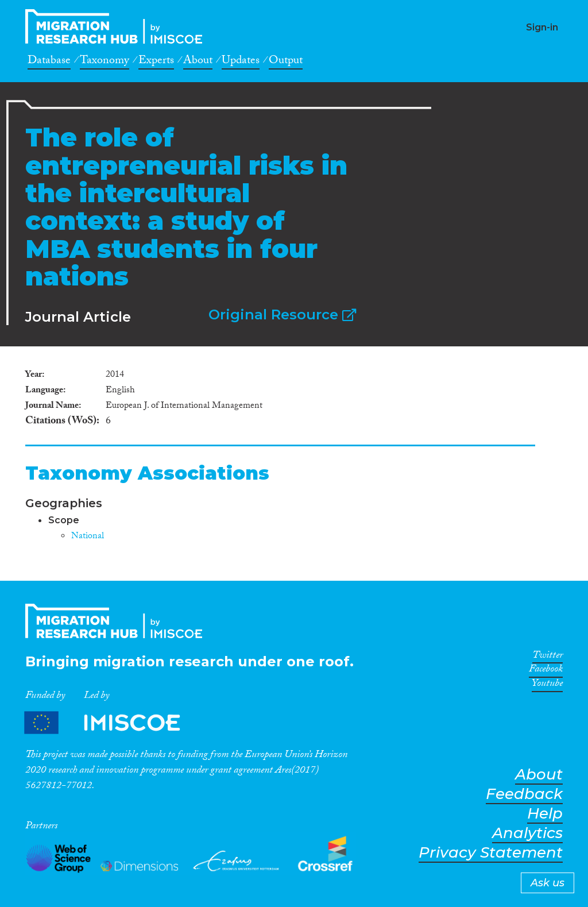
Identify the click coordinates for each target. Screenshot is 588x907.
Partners (112, 723)
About (198, 62)
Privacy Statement (491, 853)
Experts (156, 62)
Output (286, 62)
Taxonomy (105, 62)
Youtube (547, 685)
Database (49, 62)
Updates (241, 62)
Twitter (548, 657)
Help (545, 814)
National (88, 537)
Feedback (524, 794)
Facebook (546, 671)
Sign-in (542, 27)
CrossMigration (117, 26)
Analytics (527, 833)
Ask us (548, 883)
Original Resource (282, 314)
